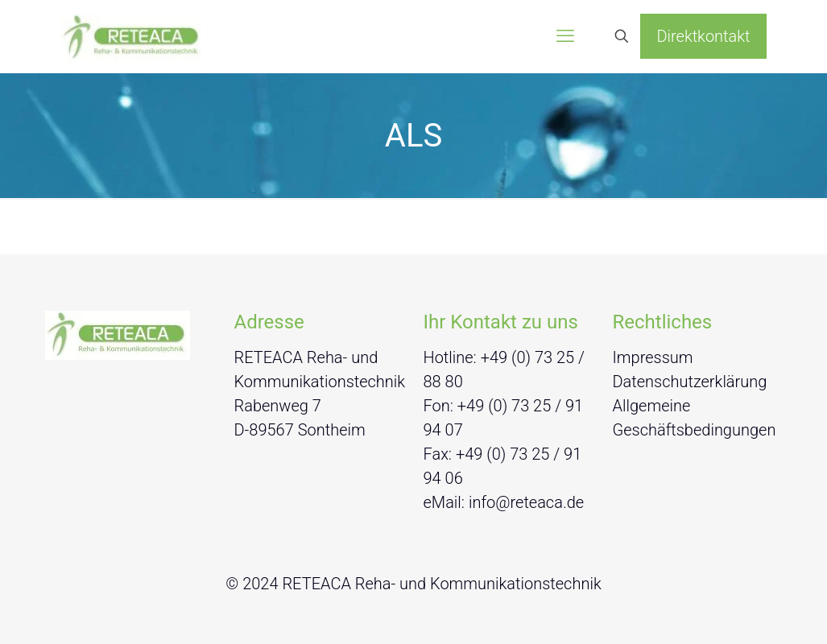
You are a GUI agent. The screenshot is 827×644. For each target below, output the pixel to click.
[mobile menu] (565, 36)
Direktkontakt (703, 36)
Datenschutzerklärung (690, 382)
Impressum (653, 357)
